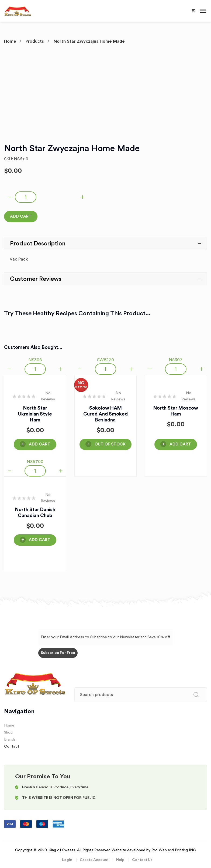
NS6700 (35, 462)
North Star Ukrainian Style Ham (35, 414)
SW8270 (105, 360)
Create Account (94, 860)
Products (35, 41)
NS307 (176, 360)
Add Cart (21, 216)
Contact (12, 747)
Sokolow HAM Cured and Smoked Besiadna (105, 414)
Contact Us (142, 860)
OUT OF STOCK (110, 444)
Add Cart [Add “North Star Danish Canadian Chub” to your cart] (40, 540)
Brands (10, 739)
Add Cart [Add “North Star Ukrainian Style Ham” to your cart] (40, 444)
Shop (8, 732)
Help (120, 860)
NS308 (35, 360)
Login (67, 860)
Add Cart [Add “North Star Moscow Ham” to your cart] (180, 444)
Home (10, 41)
